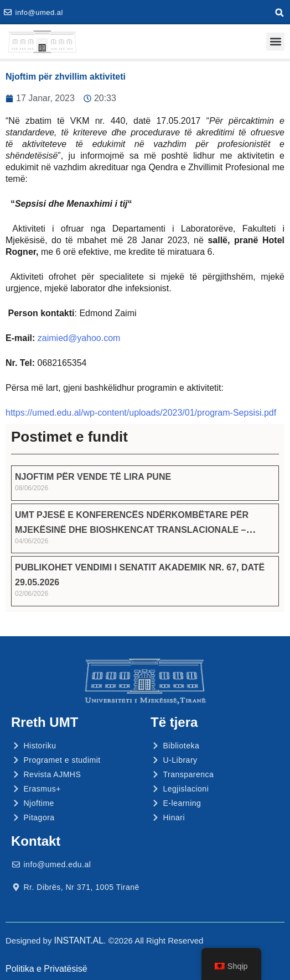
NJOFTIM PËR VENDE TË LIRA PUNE (93, 477)
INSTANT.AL (79, 940)
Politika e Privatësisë (46, 969)
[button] (279, 13)
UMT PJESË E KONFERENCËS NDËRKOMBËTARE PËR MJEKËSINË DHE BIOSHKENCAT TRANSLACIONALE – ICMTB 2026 (132, 530)
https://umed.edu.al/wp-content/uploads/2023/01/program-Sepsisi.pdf (141, 413)
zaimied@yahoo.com (79, 338)
